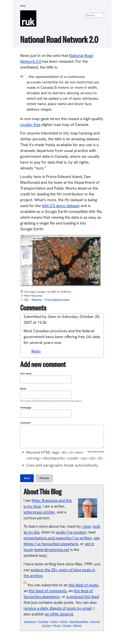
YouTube (43, 622)
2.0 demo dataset (61, 206)
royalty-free (30, 125)
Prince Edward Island (57, 300)
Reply (36, 351)
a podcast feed (83, 597)
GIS (26, 300)
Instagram (30, 622)
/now (86, 526)
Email (23, 389)
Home (23, 6)
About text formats (96, 451)
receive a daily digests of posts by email (58, 608)
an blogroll (59, 614)
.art (57, 625)
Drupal (67, 625)
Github (77, 625)
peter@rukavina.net (52, 550)
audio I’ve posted (71, 532)
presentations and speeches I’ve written (58, 538)
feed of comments (48, 591)
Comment (25, 423)
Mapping (37, 300)
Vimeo (54, 622)
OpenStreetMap (79, 622)
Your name (26, 373)
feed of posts (83, 585)
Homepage (26, 408)
